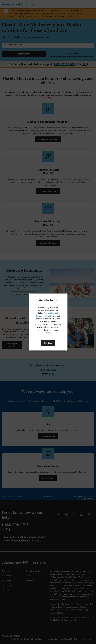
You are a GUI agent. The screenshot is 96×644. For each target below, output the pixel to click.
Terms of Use (49, 313)
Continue (48, 343)
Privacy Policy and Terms (46, 316)
